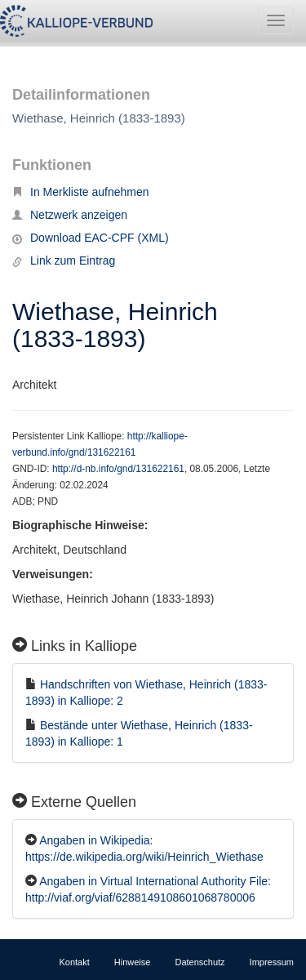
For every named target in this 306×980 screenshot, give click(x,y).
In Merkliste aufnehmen (81, 192)
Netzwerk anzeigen (70, 215)
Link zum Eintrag (64, 261)
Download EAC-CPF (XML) (91, 238)
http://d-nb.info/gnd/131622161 (118, 469)
